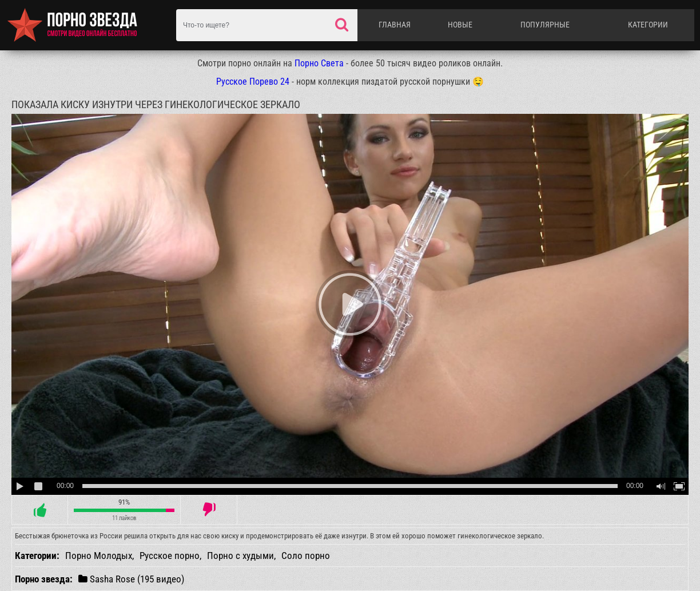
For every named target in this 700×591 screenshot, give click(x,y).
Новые (460, 25)
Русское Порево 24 (253, 82)
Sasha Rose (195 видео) (131, 579)
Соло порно (306, 556)
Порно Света (319, 63)
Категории (648, 25)
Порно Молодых (99, 556)
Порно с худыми (240, 556)
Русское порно (170, 556)
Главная (395, 25)
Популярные (545, 25)
